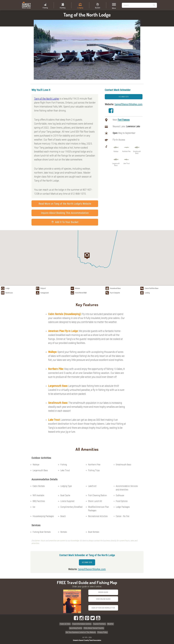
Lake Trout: (55, 420)
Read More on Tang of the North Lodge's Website (65, 204)
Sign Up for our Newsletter (103, 608)
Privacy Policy (102, 632)
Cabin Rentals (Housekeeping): (65, 314)
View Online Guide (103, 599)
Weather (110, 624)
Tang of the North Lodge (46, 99)
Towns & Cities (65, 624)
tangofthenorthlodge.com (129, 104)
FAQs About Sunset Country (94, 628)
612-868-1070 (124, 97)
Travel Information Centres (82, 624)
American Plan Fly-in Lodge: (64, 331)
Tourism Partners (99, 624)
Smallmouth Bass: (58, 403)
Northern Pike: (56, 369)
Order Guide (103, 592)
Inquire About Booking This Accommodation (65, 213)
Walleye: (53, 352)
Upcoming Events (76, 628)
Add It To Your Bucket (65, 222)
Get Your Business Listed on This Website (81, 632)
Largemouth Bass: (58, 386)
